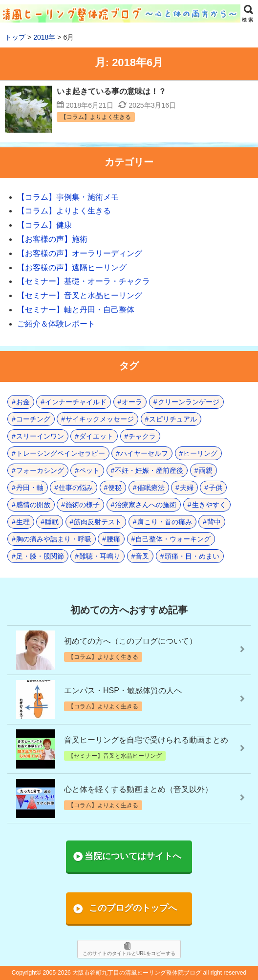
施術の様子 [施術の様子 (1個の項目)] (83, 505)
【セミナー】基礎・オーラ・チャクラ (84, 281)
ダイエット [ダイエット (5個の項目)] (96, 436)
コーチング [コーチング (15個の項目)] (33, 419)
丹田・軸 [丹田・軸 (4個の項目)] (30, 488)
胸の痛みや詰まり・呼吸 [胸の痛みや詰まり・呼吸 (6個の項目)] (54, 539)
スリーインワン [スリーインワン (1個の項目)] (40, 436)
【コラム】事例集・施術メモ (68, 197)
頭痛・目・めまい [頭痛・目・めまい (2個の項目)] (192, 556)
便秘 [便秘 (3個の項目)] (115, 488)
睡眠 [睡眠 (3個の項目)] (52, 522)
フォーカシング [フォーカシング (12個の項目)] (40, 470)
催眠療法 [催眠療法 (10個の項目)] (151, 488)
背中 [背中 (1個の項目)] (214, 522)
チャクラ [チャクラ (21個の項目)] (142, 436)
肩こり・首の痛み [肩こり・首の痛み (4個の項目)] (165, 522)
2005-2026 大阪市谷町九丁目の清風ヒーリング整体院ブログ (122, 973)
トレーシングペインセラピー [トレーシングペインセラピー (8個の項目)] (61, 453)
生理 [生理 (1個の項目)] (23, 522)
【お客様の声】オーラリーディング (80, 253)
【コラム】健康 (44, 225)
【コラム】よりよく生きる (64, 211)
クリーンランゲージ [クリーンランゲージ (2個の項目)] (189, 402)
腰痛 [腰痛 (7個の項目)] (113, 539)
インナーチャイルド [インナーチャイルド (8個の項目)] (76, 402)
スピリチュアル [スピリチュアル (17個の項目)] (173, 419)
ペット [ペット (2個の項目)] (89, 470)
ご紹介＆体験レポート (56, 324)
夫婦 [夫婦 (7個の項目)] (187, 488)
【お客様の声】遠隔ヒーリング (72, 268)
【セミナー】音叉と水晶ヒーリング (80, 295)
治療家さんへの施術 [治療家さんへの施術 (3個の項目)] (146, 505)
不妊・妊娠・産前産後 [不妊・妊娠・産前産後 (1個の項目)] (149, 470)
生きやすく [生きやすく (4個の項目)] (209, 505)
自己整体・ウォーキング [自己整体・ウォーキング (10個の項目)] (173, 539)
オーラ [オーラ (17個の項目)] (132, 402)
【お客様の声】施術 (52, 239)
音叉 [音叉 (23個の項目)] (142, 556)
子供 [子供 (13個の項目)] (215, 488)
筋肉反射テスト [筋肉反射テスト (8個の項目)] (98, 522)
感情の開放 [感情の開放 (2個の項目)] (33, 505)
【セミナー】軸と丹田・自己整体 (76, 310)
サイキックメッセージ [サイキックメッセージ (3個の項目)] (100, 419)
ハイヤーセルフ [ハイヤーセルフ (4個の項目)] (144, 453)
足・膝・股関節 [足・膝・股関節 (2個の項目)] (40, 556)
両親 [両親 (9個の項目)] (206, 470)
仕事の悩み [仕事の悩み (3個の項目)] (76, 488)
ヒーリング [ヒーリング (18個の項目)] (200, 453)
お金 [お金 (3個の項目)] (23, 402)
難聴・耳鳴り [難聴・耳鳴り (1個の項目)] (100, 556)
